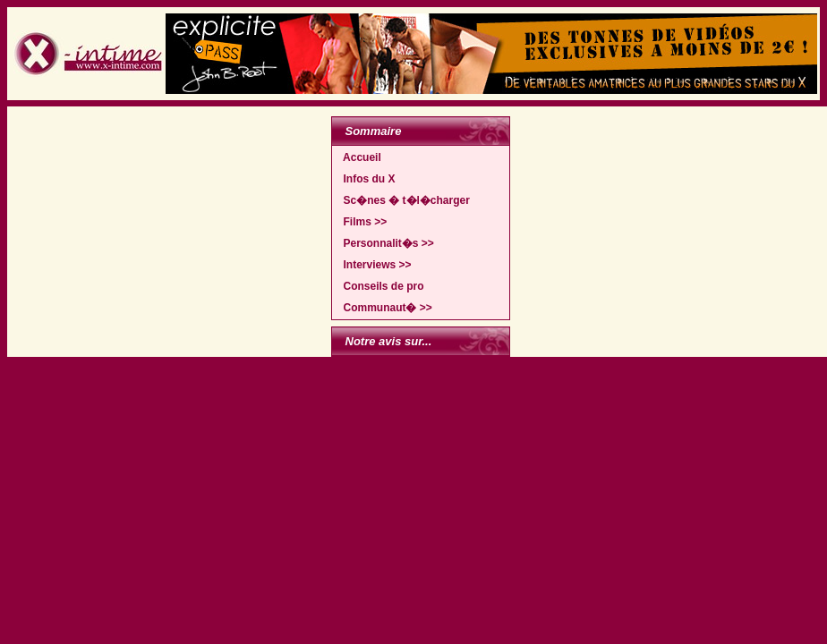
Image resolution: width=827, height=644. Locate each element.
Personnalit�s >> (384, 243)
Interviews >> (373, 265)
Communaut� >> (384, 308)
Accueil (358, 157)
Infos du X (365, 179)
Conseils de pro (379, 286)
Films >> (361, 222)
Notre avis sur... (389, 341)
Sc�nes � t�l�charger (402, 200)
